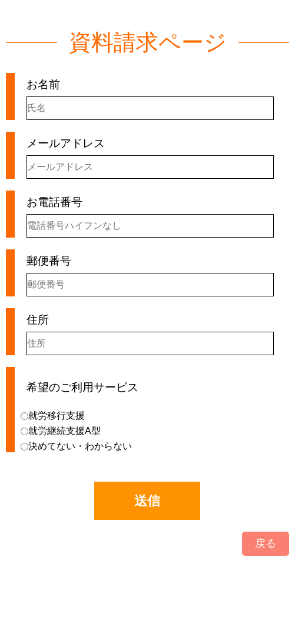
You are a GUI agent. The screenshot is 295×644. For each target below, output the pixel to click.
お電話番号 (54, 202)
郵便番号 (49, 261)
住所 (38, 320)
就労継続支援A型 (61, 431)
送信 (147, 501)
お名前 (43, 84)
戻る (266, 543)
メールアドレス (66, 143)
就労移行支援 (53, 416)
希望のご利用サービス (82, 387)
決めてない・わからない (76, 446)
